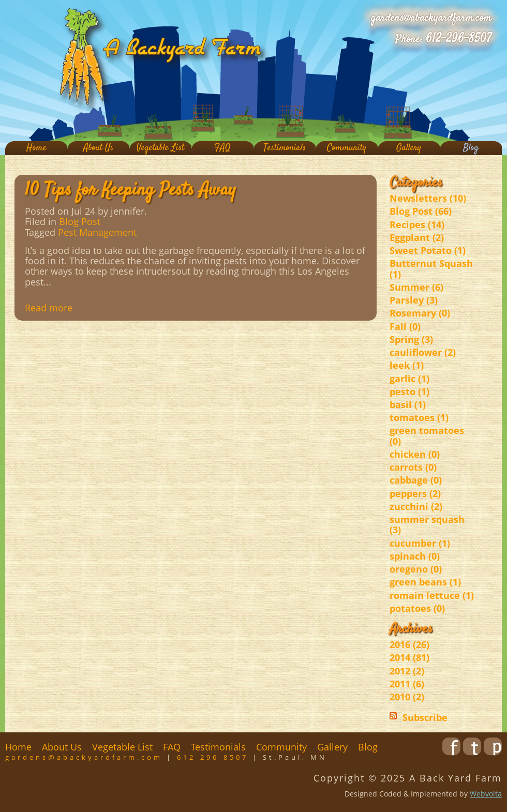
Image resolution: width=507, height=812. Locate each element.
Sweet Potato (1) (428, 250)
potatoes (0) (417, 608)
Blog (471, 148)
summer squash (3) (427, 524)
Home (36, 148)
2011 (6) (407, 684)
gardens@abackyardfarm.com (431, 18)
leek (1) (407, 365)
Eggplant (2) (417, 237)
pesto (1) (409, 392)
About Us (98, 148)
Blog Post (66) (421, 211)
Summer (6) (416, 287)
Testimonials (285, 148)
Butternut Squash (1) (431, 268)
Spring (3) (411, 339)
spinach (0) (415, 556)
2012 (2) (407, 671)
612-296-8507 (459, 39)
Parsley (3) (414, 300)
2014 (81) (409, 657)
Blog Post (80, 221)
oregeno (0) (416, 569)
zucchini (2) (416, 506)
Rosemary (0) (420, 313)
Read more (49, 308)
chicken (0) (415, 454)
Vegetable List (160, 148)
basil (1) (408, 404)
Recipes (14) (417, 224)
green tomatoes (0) (427, 435)
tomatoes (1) (419, 417)
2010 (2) (407, 697)
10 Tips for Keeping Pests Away (130, 190)
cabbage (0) (416, 480)
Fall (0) (405, 326)
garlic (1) (409, 379)
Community (347, 148)
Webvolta (486, 794)
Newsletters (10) (428, 198)
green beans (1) (425, 582)
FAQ (222, 148)
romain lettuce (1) (432, 595)
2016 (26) (409, 644)
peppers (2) (415, 493)
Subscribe (425, 717)
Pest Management (97, 232)
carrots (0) (413, 467)
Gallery (409, 148)
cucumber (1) (420, 543)
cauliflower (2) (423, 352)
